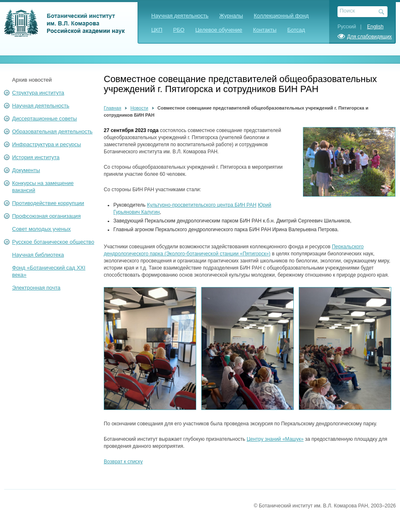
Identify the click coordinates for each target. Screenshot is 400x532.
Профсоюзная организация (46, 216)
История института (36, 157)
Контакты (265, 30)
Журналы (231, 16)
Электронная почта (36, 288)
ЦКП (157, 30)
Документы (26, 170)
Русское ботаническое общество (53, 242)
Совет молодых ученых (41, 229)
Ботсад (296, 30)
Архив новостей (32, 80)
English (375, 27)
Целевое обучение (219, 30)
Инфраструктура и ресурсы (46, 144)
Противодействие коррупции (48, 203)
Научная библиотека (38, 255)
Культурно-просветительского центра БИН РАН (202, 205)
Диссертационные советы (45, 119)
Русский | (352, 27)
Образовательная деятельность (52, 131)
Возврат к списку (123, 462)
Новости (139, 108)
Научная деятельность (180, 16)
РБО (179, 30)
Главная (112, 108)
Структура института (38, 93)
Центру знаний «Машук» (275, 439)
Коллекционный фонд (281, 16)
